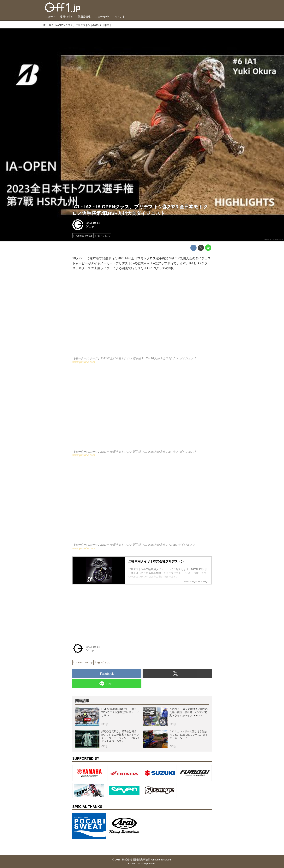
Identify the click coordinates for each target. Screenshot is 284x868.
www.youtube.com (273, 240)
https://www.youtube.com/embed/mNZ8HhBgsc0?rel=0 (142, 316)
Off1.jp (90, 226)
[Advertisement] (101, 612)
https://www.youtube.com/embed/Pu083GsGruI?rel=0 (142, 502)
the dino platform (146, 863)
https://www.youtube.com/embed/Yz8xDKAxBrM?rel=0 (142, 409)
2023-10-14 (93, 223)
